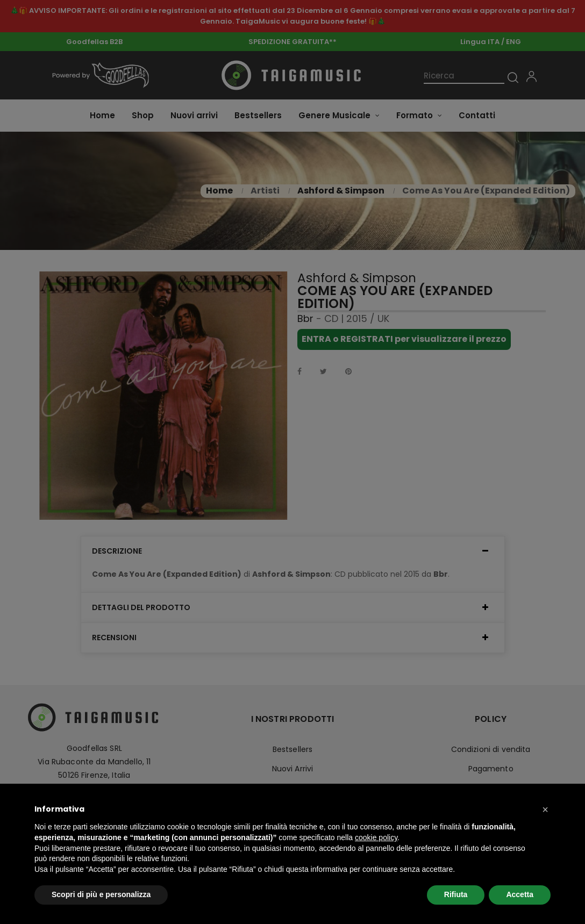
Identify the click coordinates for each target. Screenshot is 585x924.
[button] (545, 810)
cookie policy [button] (376, 837)
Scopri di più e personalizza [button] (101, 894)
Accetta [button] (520, 894)
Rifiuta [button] (456, 894)
